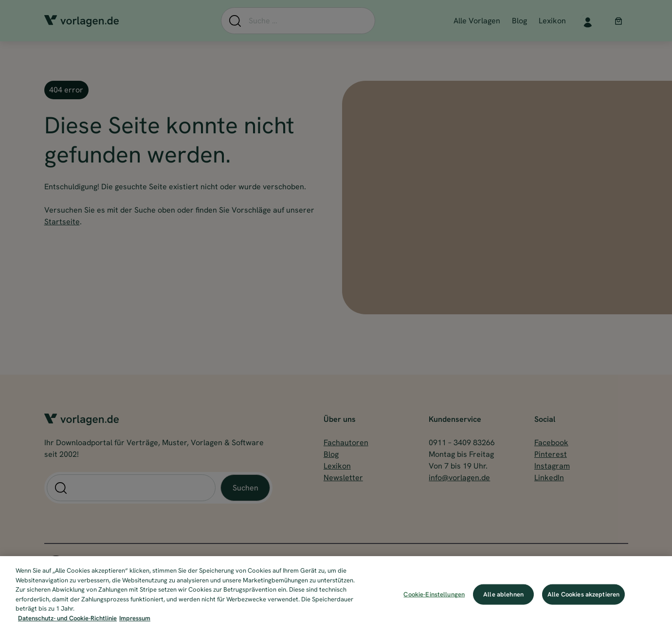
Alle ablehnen (503, 600)
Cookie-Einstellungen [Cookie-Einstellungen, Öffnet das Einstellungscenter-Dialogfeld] (434, 600)
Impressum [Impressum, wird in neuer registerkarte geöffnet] (135, 624)
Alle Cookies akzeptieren (583, 600)
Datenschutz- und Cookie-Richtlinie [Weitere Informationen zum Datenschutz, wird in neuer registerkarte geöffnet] (67, 624)
